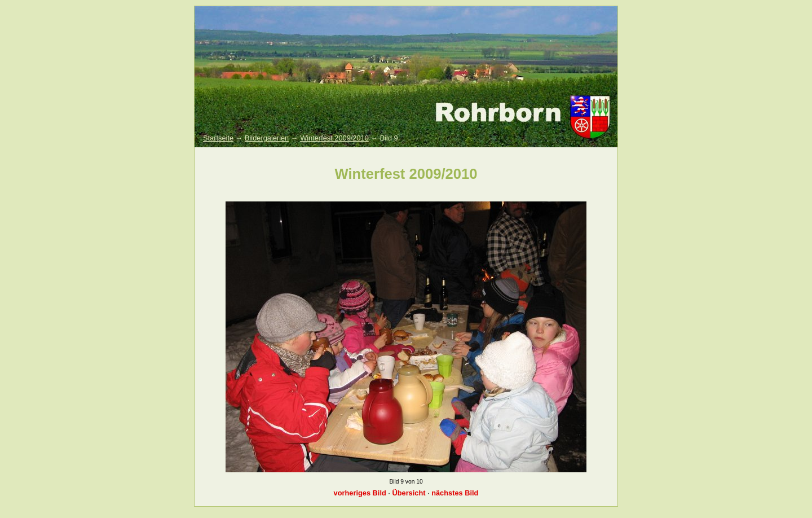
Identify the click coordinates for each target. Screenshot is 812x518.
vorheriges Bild (360, 493)
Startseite (218, 138)
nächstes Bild (455, 493)
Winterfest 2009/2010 (334, 138)
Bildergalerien (267, 138)
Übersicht (409, 493)
